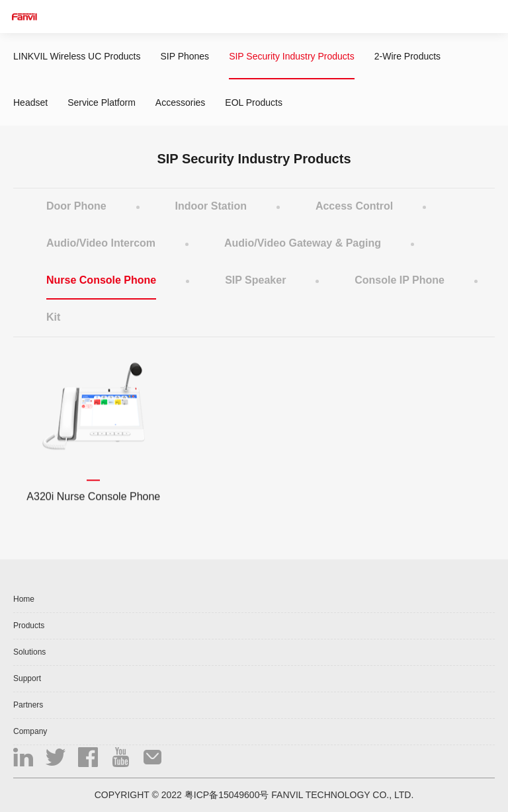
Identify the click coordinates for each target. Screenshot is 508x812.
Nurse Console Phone (101, 280)
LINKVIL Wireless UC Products (77, 56)
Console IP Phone (400, 280)
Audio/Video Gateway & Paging (303, 243)
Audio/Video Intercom (101, 243)
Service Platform (102, 102)
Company (30, 731)
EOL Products (254, 102)
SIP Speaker (255, 280)
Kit (53, 317)
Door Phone (76, 206)
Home (24, 599)
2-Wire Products (407, 56)
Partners (28, 705)
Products (29, 626)
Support (27, 678)
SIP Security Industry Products (292, 56)
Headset (30, 102)
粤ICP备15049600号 (227, 795)
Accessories (180, 102)
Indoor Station (211, 206)
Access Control (354, 206)
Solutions (29, 652)
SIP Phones (185, 56)
